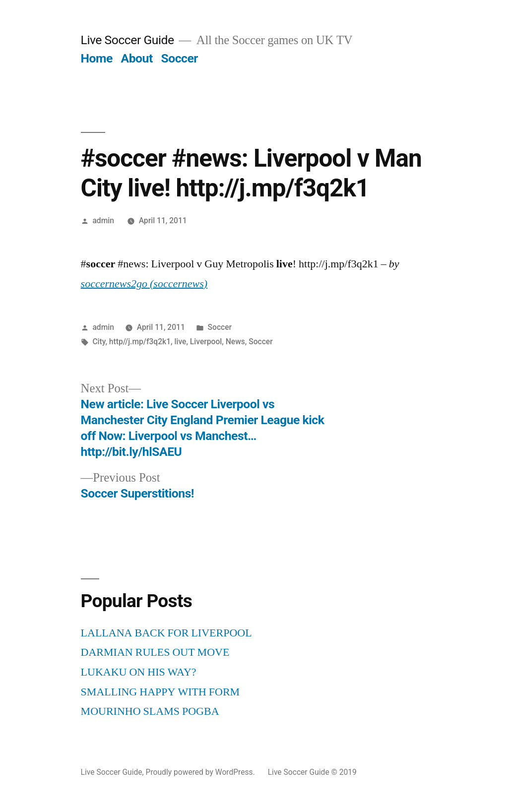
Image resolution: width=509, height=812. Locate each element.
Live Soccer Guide (127, 40)
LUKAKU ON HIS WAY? (139, 672)
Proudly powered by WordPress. (201, 772)
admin (103, 220)
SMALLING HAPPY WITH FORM (160, 692)
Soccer (179, 58)
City (99, 342)
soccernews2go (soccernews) (144, 284)
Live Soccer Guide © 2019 (312, 772)
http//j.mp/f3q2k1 (140, 342)
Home (97, 58)
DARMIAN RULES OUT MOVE (155, 652)
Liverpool (206, 342)
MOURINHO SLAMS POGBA (150, 711)
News (235, 342)
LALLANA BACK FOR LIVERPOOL (166, 633)
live (180, 342)
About (137, 58)
